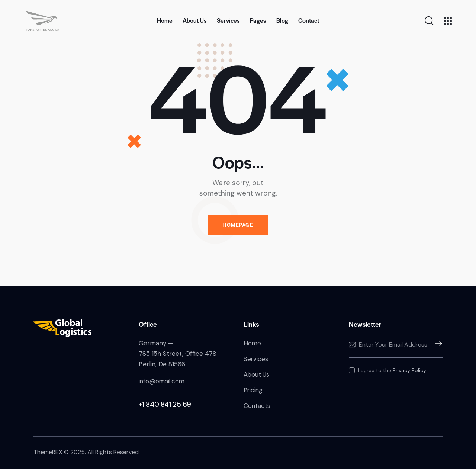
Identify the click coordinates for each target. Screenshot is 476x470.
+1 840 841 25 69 (165, 405)
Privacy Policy (409, 371)
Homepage (238, 226)
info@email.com (162, 382)
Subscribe (437, 345)
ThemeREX (48, 453)
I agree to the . (393, 371)
